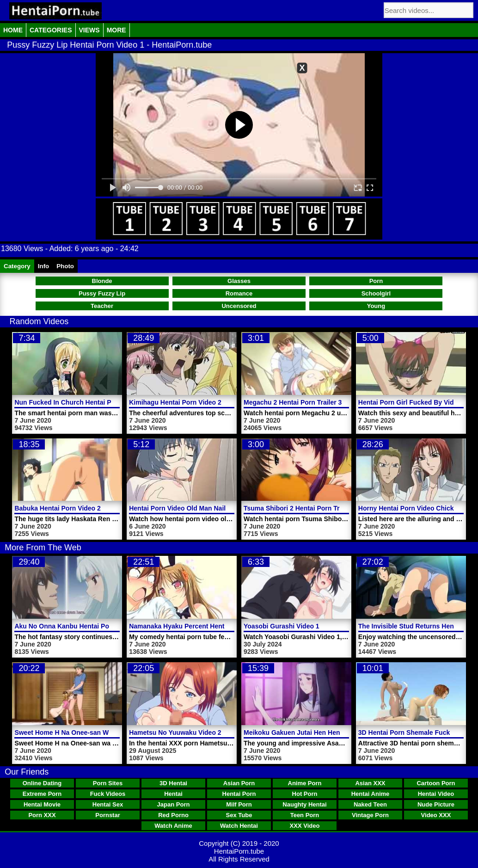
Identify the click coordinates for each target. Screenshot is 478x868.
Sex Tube (239, 815)
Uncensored (239, 306)
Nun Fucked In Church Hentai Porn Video (78, 402)
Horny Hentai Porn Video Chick (406, 508)
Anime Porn (305, 783)
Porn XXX (42, 815)
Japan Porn (174, 804)
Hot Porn (305, 794)
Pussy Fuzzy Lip (102, 293)
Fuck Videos (108, 794)
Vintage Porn (370, 815)
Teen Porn (305, 815)
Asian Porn (239, 783)
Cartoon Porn (436, 783)
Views (89, 30)
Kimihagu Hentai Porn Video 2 (175, 402)
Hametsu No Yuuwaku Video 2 (175, 733)
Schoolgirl (376, 293)
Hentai (173, 794)
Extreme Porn (42, 794)
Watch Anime (173, 826)
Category (17, 266)
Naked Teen (370, 804)
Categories (51, 30)
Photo (65, 266)
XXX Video (305, 826)
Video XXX (436, 815)
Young (376, 306)
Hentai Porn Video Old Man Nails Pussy (190, 508)
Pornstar (107, 815)
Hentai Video (436, 794)
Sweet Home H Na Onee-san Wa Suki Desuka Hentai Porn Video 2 (115, 733)
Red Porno (173, 815)
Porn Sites (108, 783)
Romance (239, 293)
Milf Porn (239, 804)
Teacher (102, 306)
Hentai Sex (108, 804)
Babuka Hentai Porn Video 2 (57, 508)
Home (13, 30)
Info (43, 266)
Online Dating (42, 783)
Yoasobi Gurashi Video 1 (282, 626)
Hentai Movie (42, 804)
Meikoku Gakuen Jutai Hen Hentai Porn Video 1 (316, 733)
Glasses (239, 281)
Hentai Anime (371, 794)
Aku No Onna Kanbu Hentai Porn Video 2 (77, 626)
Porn (376, 281)
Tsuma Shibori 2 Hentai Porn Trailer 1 (301, 508)
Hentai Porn (239, 794)
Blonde (102, 281)
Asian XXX (370, 783)
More (116, 30)
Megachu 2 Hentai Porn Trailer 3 (293, 402)
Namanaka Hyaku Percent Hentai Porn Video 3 (200, 626)
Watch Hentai (239, 826)
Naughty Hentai (304, 804)
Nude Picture (436, 804)
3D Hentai (173, 783)
